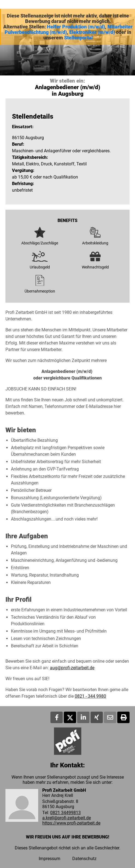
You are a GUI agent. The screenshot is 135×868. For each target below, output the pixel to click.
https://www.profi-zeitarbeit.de (71, 823)
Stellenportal (78, 38)
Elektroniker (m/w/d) (92, 32)
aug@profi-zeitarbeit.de (72, 668)
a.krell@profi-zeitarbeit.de (67, 818)
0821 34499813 (65, 813)
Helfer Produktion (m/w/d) (76, 27)
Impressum (49, 859)
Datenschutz (84, 859)
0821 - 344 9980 (90, 696)
